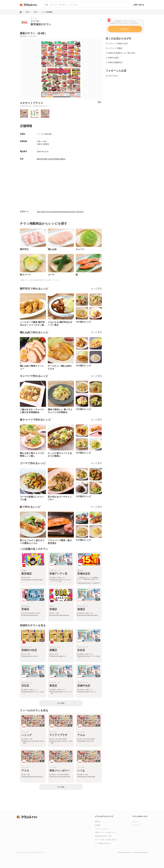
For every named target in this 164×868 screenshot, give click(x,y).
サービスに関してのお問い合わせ (106, 840)
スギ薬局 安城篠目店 (114, 62)
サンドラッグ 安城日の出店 (117, 43)
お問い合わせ (139, 5)
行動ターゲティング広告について (106, 832)
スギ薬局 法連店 (112, 58)
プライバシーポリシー (102, 829)
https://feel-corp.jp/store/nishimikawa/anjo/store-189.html (60, 212)
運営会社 (98, 822)
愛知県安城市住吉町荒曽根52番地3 (51, 159)
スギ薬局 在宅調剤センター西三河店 (120, 53)
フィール (35, 21)
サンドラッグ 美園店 (114, 48)
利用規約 (98, 825)
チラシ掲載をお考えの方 (103, 843)
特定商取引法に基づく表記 (103, 836)
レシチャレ (136, 825)
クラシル (135, 822)
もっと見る (96, 289)
